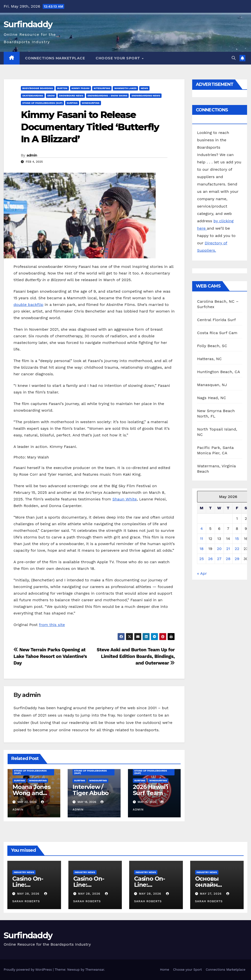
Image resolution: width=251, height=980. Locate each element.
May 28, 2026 (29, 894)
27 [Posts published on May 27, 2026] (219, 559)
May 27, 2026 (211, 894)
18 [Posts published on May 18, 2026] (201, 549)
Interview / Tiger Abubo (91, 790)
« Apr (202, 573)
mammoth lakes (125, 88)
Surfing (72, 103)
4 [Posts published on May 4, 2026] (201, 529)
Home (165, 970)
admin (32, 155)
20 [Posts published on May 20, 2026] (219, 549)
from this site (52, 625)
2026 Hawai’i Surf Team (151, 790)
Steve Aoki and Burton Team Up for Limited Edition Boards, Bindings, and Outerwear (136, 656)
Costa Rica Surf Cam (217, 333)
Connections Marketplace (55, 58)
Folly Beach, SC (212, 346)
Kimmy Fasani (81, 88)
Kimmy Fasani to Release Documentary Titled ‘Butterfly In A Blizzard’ (90, 127)
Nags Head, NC (212, 398)
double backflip (28, 305)
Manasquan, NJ (212, 385)
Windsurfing (91, 103)
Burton (62, 88)
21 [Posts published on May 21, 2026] (228, 549)
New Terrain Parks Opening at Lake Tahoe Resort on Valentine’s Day (50, 656)
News (144, 88)
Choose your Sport (118, 58)
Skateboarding (33, 96)
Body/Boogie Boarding (38, 88)
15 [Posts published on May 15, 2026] (237, 539)
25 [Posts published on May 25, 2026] (202, 559)
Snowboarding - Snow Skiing (107, 96)
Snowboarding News (146, 96)
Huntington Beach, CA (219, 372)
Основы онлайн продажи (209, 885)
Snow (51, 96)
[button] (234, 58)
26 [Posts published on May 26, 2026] (210, 559)
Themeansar (95, 970)
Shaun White (125, 499)
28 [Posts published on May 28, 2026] (228, 559)
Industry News (24, 872)
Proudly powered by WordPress (28, 970)
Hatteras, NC (209, 359)
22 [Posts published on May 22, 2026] (237, 549)
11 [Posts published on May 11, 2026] (201, 539)
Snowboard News (71, 96)
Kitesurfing (102, 88)
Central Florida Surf (216, 320)
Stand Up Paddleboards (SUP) (42, 103)
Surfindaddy (28, 24)
